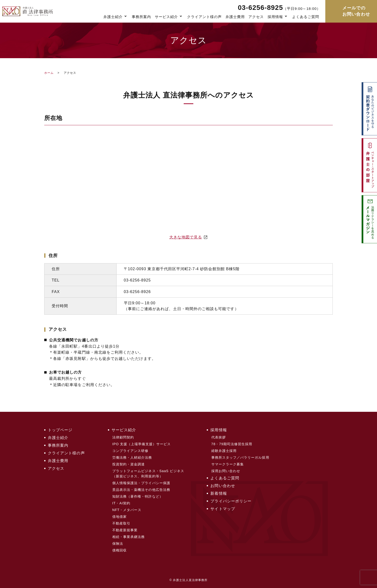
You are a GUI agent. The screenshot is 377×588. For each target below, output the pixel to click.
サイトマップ (223, 509)
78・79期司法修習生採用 (232, 444)
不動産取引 (121, 523)
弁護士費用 (235, 17)
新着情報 (219, 493)
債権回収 (119, 550)
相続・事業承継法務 (129, 537)
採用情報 (275, 17)
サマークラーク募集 (228, 464)
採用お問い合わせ (226, 471)
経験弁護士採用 (224, 451)
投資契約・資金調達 (129, 464)
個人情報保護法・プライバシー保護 (141, 483)
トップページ (60, 430)
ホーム (49, 73)
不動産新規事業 (125, 530)
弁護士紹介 (113, 17)
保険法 (118, 544)
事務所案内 (141, 17)
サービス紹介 (166, 17)
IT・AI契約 (121, 503)
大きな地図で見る (186, 237)
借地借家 (119, 517)
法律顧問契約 (123, 437)
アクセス (256, 17)
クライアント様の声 (204, 17)
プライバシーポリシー (231, 501)
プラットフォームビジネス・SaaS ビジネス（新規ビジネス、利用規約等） (148, 474)
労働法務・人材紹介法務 (132, 457)
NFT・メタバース (127, 510)
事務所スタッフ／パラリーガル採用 (240, 457)
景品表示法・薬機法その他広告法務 (141, 490)
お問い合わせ (223, 486)
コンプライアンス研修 (130, 451)
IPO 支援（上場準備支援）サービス (141, 444)
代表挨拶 (219, 437)
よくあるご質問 (306, 17)
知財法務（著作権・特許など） (138, 496)
